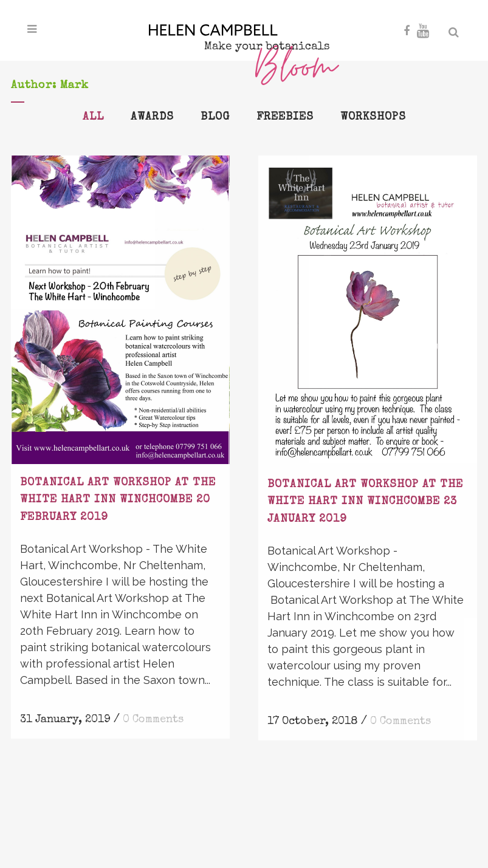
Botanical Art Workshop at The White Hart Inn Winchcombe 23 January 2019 (365, 502)
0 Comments (153, 720)
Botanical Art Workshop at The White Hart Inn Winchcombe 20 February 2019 (118, 500)
